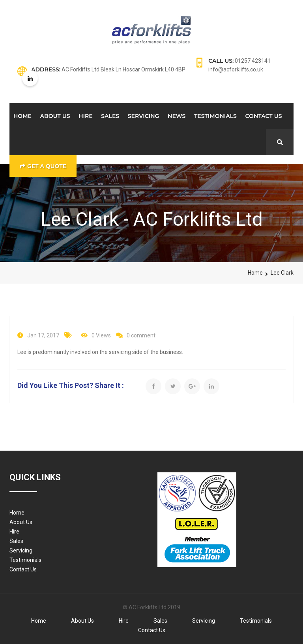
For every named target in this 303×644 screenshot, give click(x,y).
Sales (110, 116)
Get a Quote (43, 166)
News (177, 116)
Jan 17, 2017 (43, 335)
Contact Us (264, 116)
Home (22, 116)
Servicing (144, 116)
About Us (55, 116)
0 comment (141, 335)
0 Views (101, 335)
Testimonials (215, 116)
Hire (85, 116)
